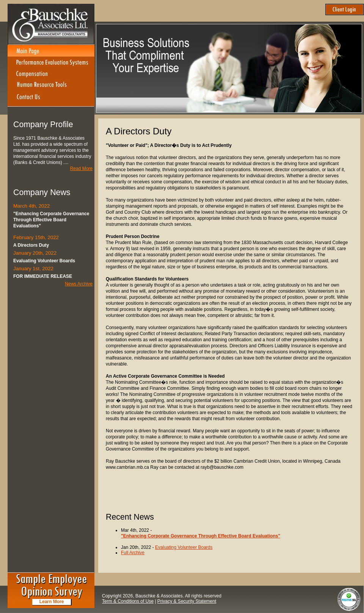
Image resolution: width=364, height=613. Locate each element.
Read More (81, 169)
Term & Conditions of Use (128, 601)
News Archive (79, 284)
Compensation (51, 74)
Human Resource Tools (51, 85)
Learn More (52, 602)
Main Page (51, 51)
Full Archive (133, 553)
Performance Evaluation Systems (51, 62)
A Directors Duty (31, 245)
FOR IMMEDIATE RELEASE (43, 276)
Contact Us (51, 99)
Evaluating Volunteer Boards (184, 547)
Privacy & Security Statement (187, 601)
